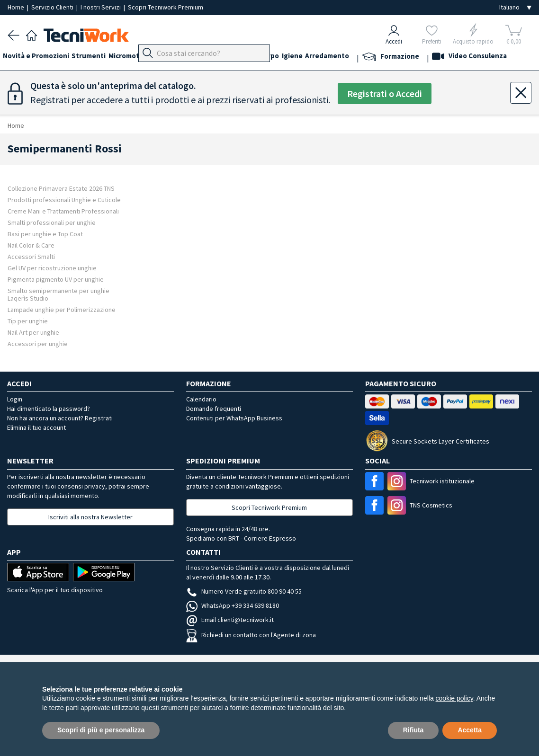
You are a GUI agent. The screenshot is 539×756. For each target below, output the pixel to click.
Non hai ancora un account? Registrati (60, 418)
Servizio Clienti (53, 7)
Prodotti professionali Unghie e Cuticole (64, 200)
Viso (249, 58)
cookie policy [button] (454, 698)
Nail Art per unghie (33, 332)
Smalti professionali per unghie (52, 222)
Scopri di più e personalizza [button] (101, 730)
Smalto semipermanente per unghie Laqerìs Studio (58, 294)
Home (17, 7)
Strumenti (99, 58)
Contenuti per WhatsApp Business (234, 418)
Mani (227, 58)
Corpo (308, 58)
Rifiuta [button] (413, 730)
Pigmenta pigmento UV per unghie (56, 279)
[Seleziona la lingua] (515, 7)
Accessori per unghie (38, 343)
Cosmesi (277, 58)
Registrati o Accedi (385, 93)
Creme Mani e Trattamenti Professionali (63, 211)
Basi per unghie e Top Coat (45, 234)
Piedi (204, 58)
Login (15, 399)
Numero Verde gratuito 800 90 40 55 (244, 591)
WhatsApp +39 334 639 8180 (233, 605)
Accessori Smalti (31, 256)
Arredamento (376, 58)
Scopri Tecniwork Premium (166, 7)
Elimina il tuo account (36, 427)
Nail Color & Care (31, 245)
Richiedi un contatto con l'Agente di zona (251, 635)
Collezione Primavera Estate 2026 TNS (61, 188)
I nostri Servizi (101, 7)
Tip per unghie (28, 321)
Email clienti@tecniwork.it (230, 620)
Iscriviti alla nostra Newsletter (90, 517)
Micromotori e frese (156, 58)
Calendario (201, 399)
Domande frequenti (214, 409)
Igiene (336, 58)
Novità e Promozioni (41, 58)
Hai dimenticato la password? (49, 409)
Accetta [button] (470, 730)
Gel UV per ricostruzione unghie (52, 268)
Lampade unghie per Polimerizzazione (62, 309)
